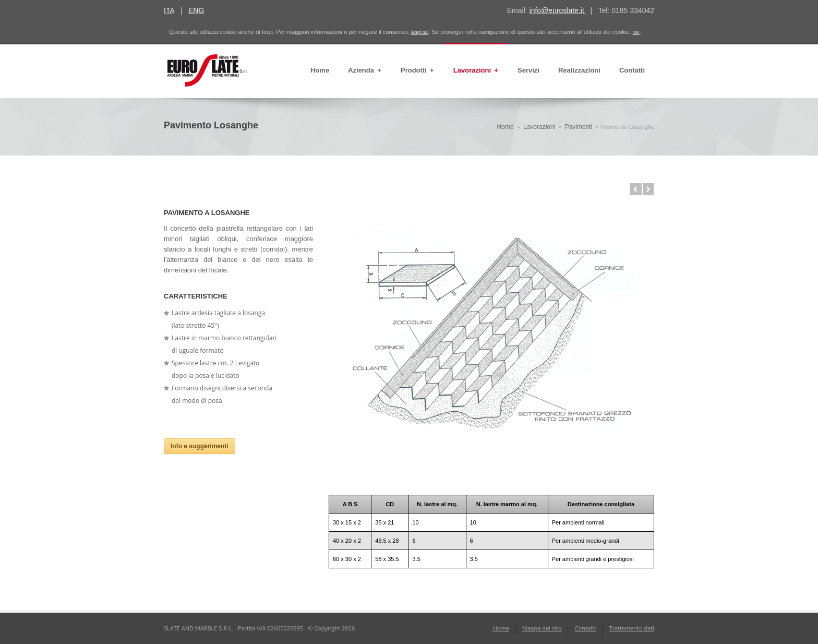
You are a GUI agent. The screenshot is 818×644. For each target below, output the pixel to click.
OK (636, 32)
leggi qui (420, 32)
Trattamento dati (631, 628)
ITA (169, 10)
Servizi (528, 70)
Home (320, 70)
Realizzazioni (579, 70)
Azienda (365, 70)
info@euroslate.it (558, 10)
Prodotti (418, 70)
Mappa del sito (542, 628)
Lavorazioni (476, 70)
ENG (196, 10)
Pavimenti (579, 127)
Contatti (632, 70)
